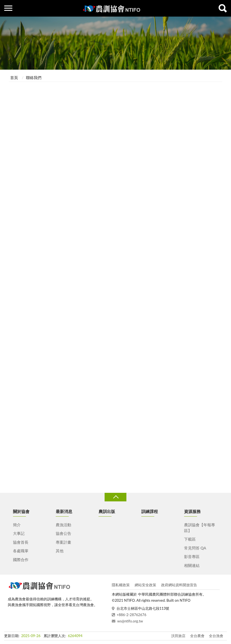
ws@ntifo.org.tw (130, 621)
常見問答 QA (195, 548)
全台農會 (197, 636)
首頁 (14, 78)
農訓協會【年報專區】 (200, 528)
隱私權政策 (121, 585)
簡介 (17, 525)
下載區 (190, 539)
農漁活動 (63, 525)
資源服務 (192, 511)
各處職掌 (21, 551)
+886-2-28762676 (132, 615)
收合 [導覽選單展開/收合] (115, 497)
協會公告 (63, 533)
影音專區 (192, 557)
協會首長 (21, 542)
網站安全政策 (145, 585)
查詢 (223, 8)
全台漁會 (216, 636)
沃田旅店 (178, 636)
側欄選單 (8, 8)
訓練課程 (150, 511)
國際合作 (21, 560)
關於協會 (21, 511)
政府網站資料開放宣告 (179, 585)
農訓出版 (107, 511)
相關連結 (192, 565)
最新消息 (64, 511)
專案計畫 (63, 542)
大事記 (19, 533)
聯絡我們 (34, 78)
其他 (60, 551)
